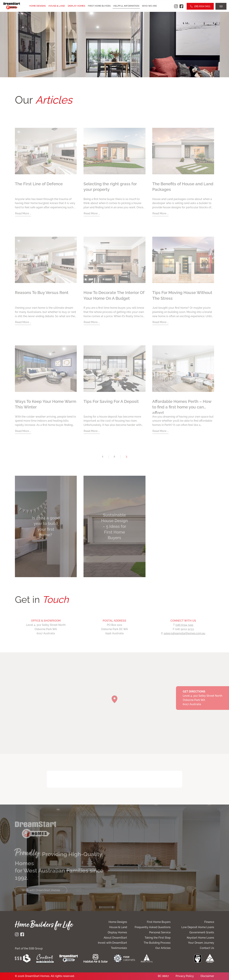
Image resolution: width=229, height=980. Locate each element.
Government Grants (202, 932)
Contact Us (207, 948)
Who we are (149, 6)
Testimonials (119, 948)
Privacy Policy (185, 976)
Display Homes (76, 6)
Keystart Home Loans (200, 938)
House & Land (57, 6)
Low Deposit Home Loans (198, 927)
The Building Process (157, 943)
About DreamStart (115, 938)
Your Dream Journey (201, 943)
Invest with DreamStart (112, 943)
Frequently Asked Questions (153, 927)
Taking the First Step (158, 938)
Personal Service (160, 932)
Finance (209, 922)
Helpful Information (126, 6)
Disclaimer (207, 976)
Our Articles (163, 948)
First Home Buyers (99, 6)
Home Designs (38, 6)
